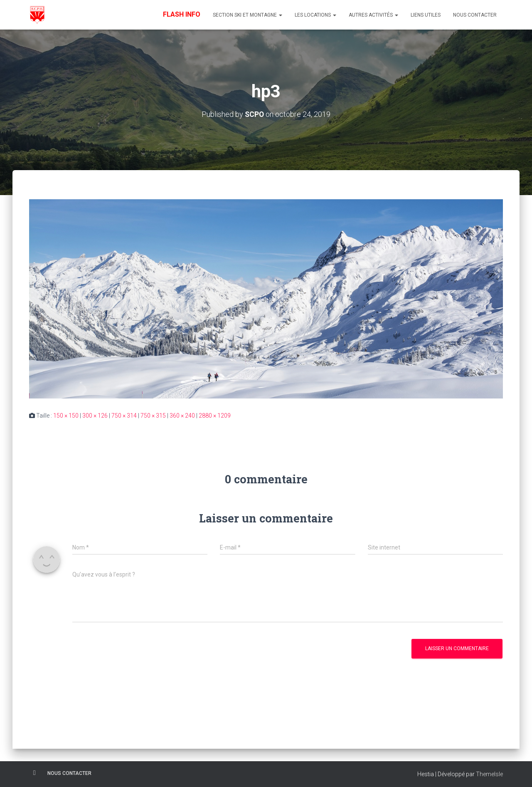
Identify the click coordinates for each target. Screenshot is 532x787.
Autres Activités (373, 15)
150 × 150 (66, 415)
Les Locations (315, 15)
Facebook (34, 772)
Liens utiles (426, 15)
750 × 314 (124, 415)
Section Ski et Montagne (248, 15)
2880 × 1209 (215, 415)
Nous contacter (475, 15)
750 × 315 (153, 415)
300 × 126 (95, 415)
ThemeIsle (489, 774)
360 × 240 (182, 415)
